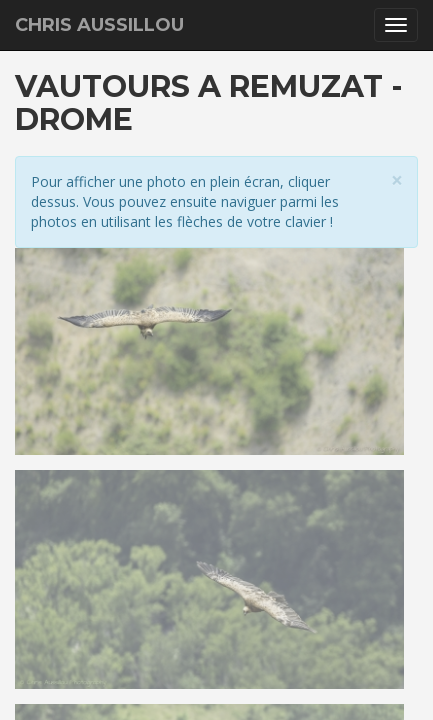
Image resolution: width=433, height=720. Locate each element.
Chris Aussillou (99, 25)
